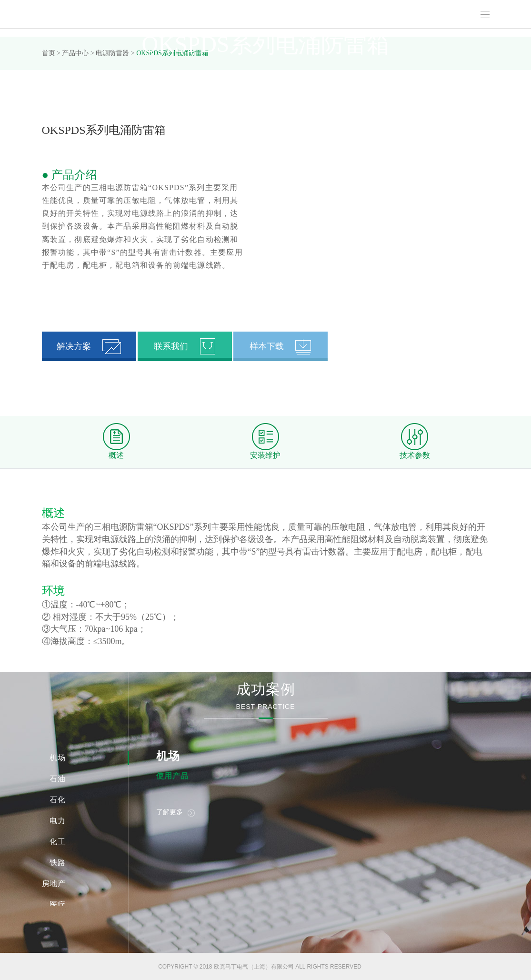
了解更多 (175, 812)
